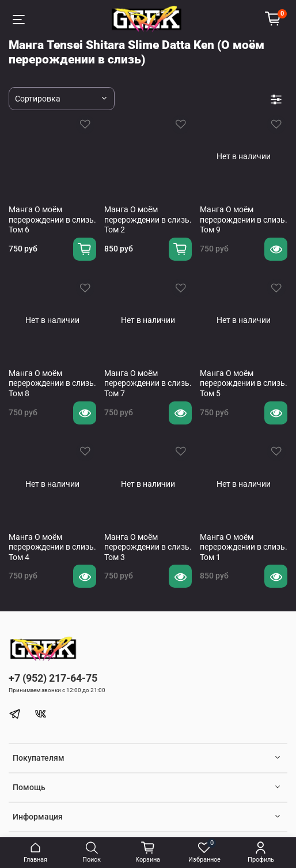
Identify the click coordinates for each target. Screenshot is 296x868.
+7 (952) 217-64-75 (53, 678)
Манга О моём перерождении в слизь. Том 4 (52, 547)
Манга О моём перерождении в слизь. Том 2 (148, 219)
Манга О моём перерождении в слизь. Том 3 (148, 547)
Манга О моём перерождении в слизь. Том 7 (148, 383)
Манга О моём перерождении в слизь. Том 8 (52, 383)
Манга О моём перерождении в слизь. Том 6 (52, 219)
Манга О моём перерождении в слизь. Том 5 (244, 383)
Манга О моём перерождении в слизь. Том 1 (244, 547)
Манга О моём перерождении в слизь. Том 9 (244, 219)
